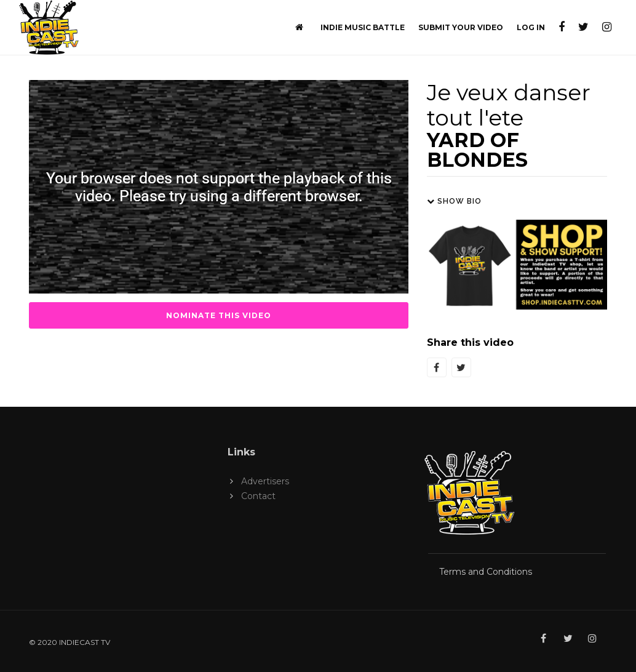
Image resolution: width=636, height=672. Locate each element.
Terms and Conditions (486, 572)
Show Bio (454, 201)
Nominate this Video (219, 315)
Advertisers (265, 481)
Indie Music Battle (363, 27)
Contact (258, 496)
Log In (531, 27)
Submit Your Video (461, 27)
